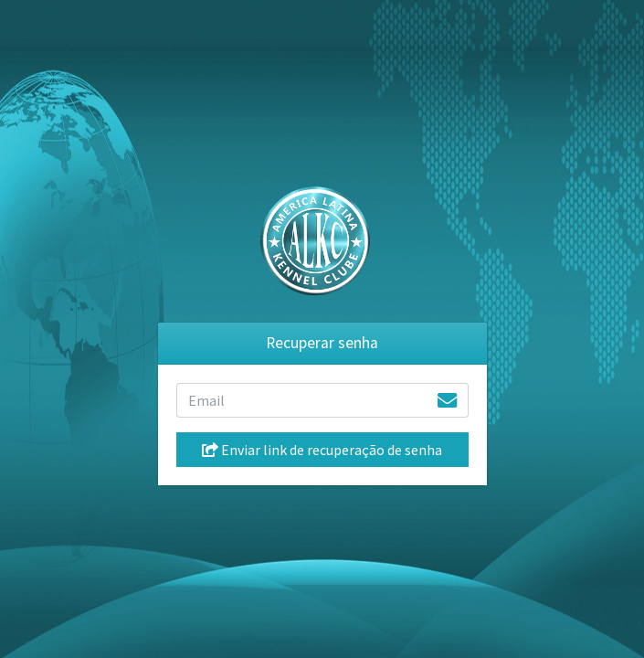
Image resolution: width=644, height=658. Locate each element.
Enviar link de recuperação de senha (322, 450)
